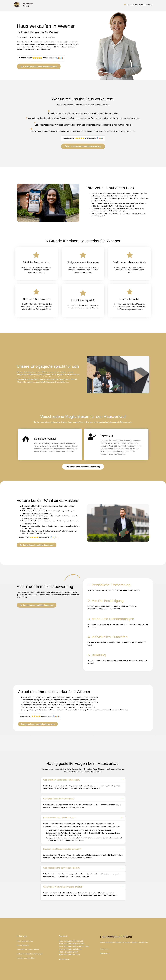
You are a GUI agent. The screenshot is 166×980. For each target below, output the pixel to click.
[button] (83, 780)
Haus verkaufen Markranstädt (72, 944)
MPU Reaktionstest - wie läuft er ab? (59, 818)
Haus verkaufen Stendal (69, 955)
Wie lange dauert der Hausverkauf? (59, 799)
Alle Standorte (64, 959)
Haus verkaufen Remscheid (71, 941)
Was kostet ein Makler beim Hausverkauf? (62, 780)
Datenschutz (105, 953)
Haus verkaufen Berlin (68, 952)
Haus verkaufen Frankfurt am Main (74, 946)
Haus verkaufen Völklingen (70, 949)
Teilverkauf (124, 422)
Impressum (104, 949)
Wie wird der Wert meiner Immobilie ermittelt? (63, 887)
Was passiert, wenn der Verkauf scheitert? (62, 868)
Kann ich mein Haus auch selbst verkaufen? (62, 849)
